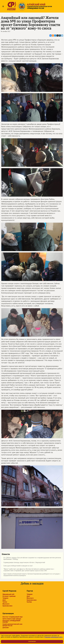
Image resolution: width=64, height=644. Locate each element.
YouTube (29, 602)
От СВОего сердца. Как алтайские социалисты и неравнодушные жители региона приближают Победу (31, 558)
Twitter (5, 602)
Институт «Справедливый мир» (13, 617)
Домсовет (6, 628)
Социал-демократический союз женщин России (12, 625)
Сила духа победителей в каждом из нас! (17, 566)
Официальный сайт (8, 594)
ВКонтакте (6, 604)
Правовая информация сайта (53, 637)
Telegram (5, 598)
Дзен (4, 600)
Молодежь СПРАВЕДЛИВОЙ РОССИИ (11, 621)
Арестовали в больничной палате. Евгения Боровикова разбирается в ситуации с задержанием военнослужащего (31, 575)
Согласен (32, 642)
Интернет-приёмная (9, 596)
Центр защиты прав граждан (12, 619)
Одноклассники (7, 606)
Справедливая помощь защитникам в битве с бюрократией (23, 563)
